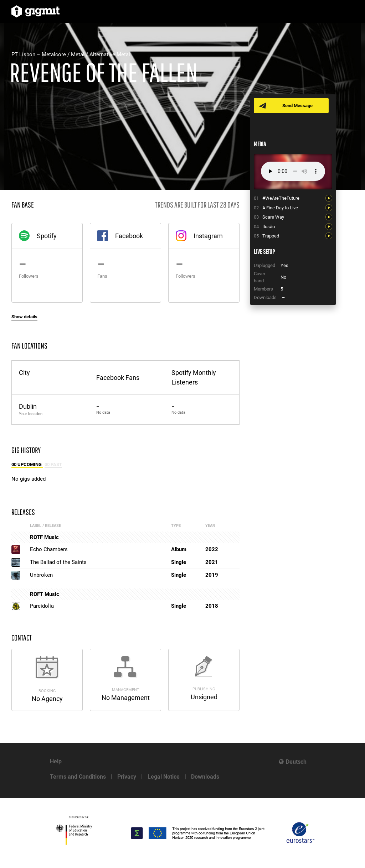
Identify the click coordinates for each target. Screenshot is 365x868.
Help (56, 761)
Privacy (127, 777)
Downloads (205, 777)
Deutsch (296, 762)
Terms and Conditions (78, 777)
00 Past (53, 464)
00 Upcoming (27, 464)
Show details (24, 317)
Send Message (297, 106)
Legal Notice (164, 777)
